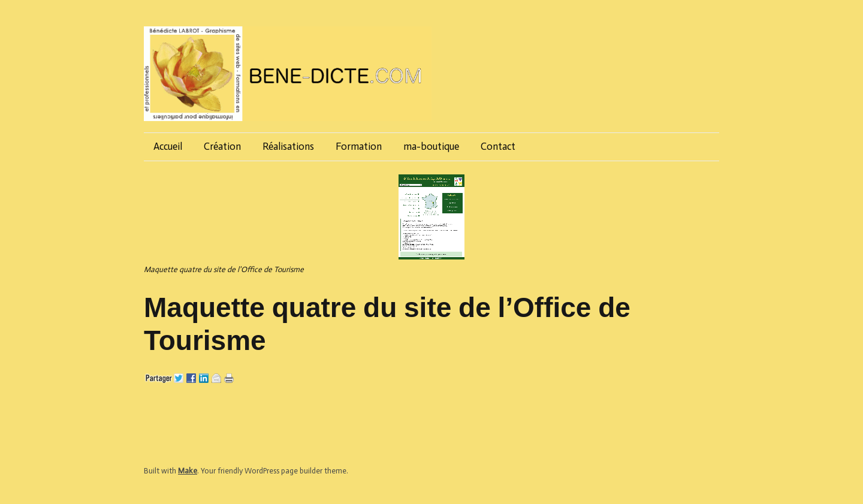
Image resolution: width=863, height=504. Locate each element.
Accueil (168, 146)
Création (222, 146)
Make (188, 471)
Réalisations (288, 146)
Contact (498, 146)
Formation (359, 146)
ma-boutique (431, 146)
